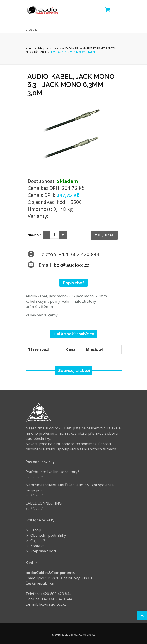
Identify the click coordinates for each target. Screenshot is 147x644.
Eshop (41, 48)
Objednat (104, 235)
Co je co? (38, 541)
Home (29, 48)
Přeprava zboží (43, 551)
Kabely (54, 48)
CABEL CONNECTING (44, 503)
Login (31, 30)
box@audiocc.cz (71, 265)
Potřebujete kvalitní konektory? (52, 472)
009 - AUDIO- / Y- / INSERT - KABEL (73, 52)
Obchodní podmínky (48, 535)
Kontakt (37, 546)
